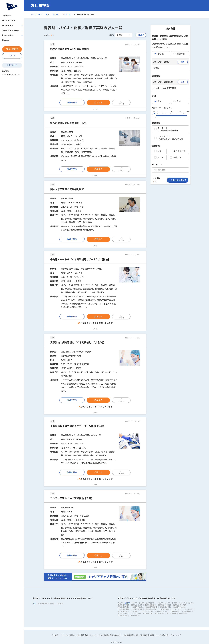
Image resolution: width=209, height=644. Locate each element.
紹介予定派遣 (178, 151)
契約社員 (176, 157)
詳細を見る (72, 103)
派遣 (158, 151)
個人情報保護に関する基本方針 (110, 635)
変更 (183, 62)
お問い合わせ (12, 65)
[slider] (154, 115)
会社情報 (5, 71)
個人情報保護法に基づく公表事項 (135, 635)
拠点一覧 (6, 40)
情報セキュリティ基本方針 (159, 635)
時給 (158, 101)
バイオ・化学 (67, 14)
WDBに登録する (12, 49)
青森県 (55, 14)
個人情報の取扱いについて (87, 635)
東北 (47, 14)
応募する (98, 103)
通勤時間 (179, 54)
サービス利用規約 (69, 635)
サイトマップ (176, 635)
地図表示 (141, 35)
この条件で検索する (178, 180)
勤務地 (159, 54)
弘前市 (127, 603)
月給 (177, 101)
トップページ (37, 14)
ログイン (12, 56)
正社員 (159, 157)
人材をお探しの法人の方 (11, 74)
